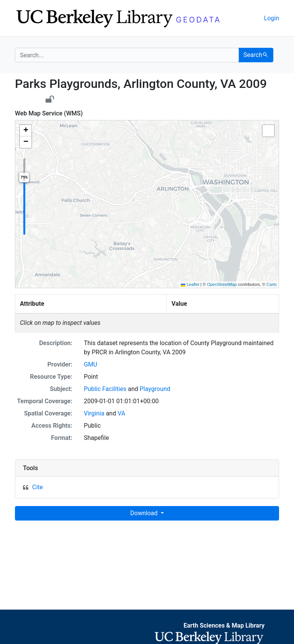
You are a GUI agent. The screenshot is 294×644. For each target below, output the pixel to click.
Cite (38, 487)
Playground (155, 389)
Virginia (94, 413)
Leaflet (190, 284)
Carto (272, 284)
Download (145, 513)
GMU (91, 364)
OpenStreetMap (222, 284)
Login (272, 18)
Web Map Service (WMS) (49, 113)
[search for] (127, 55)
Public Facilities (105, 389)
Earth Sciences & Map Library (224, 625)
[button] (26, 131)
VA (121, 413)
